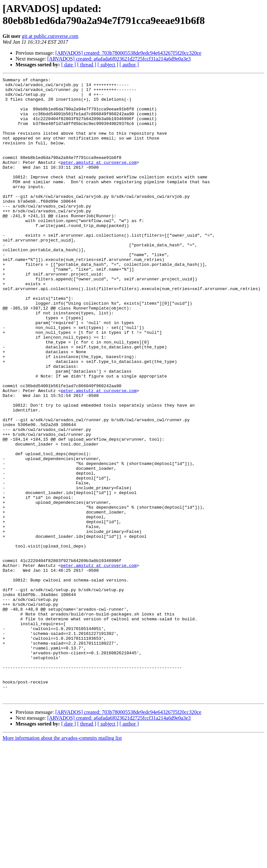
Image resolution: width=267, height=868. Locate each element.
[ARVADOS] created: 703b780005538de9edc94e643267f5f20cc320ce (128, 53)
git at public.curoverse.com (50, 36)
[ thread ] (87, 65)
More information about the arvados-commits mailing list (62, 862)
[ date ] (69, 65)
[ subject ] (108, 65)
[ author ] (129, 65)
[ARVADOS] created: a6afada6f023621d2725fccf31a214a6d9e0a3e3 (119, 59)
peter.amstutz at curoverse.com (99, 180)
